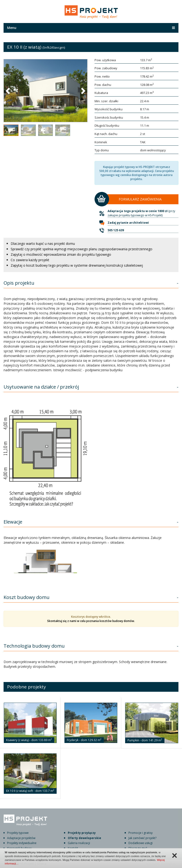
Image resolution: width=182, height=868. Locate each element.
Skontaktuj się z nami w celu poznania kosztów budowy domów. (91, 621)
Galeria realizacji (79, 843)
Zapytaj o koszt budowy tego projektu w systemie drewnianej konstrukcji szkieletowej (77, 265)
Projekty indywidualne (22, 843)
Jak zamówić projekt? (142, 838)
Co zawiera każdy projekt (30, 260)
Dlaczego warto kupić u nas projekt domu (43, 244)
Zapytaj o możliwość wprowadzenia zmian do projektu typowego (61, 254)
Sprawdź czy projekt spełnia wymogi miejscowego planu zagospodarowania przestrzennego (82, 249)
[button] (8, 91)
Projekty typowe (18, 833)
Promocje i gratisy (141, 833)
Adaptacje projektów (21, 838)
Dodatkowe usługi (141, 843)
